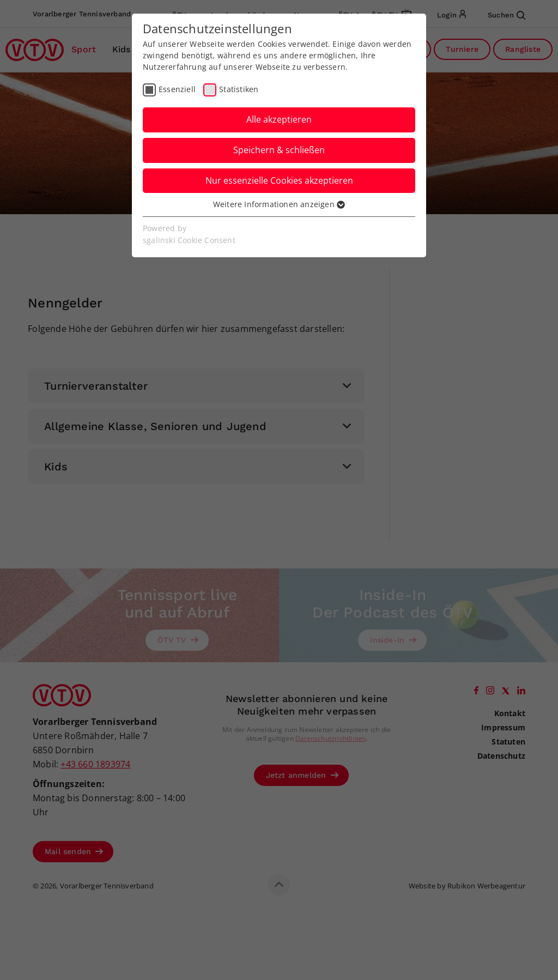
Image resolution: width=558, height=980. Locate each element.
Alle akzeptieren (279, 119)
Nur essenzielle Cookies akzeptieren (279, 180)
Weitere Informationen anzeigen (279, 204)
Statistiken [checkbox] (239, 89)
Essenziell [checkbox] (177, 89)
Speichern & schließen (279, 150)
